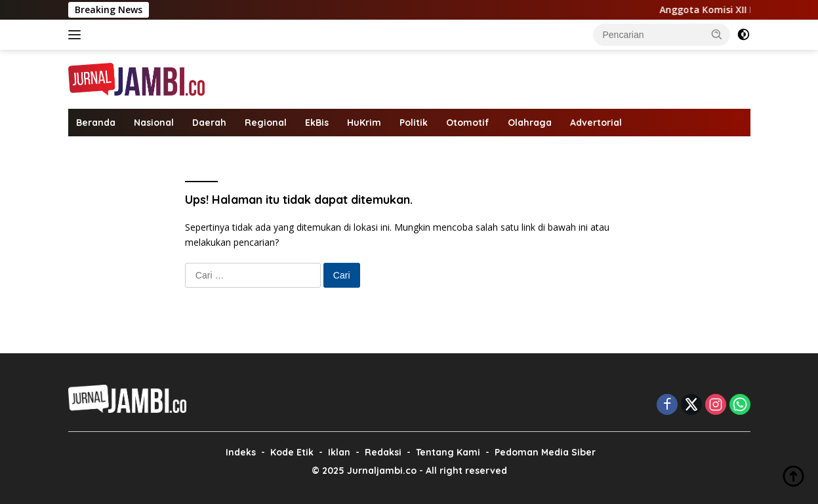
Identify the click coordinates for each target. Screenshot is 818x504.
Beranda (96, 123)
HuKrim (364, 123)
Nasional (154, 123)
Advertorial (596, 123)
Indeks (241, 452)
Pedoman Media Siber (545, 452)
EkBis (317, 123)
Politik (414, 123)
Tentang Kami (448, 452)
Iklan (339, 452)
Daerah (209, 123)
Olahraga (530, 123)
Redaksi (383, 452)
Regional (266, 123)
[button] (717, 34)
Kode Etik (292, 452)
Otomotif (468, 123)
